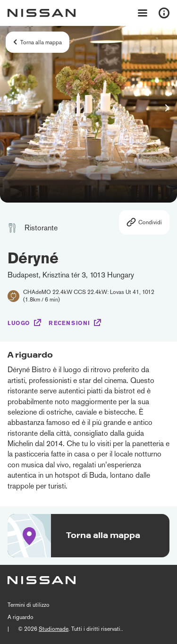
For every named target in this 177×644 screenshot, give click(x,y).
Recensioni (69, 323)
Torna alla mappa (41, 42)
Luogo (19, 323)
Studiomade (54, 629)
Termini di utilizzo (29, 605)
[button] (167, 108)
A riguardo (21, 617)
